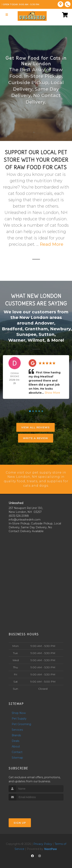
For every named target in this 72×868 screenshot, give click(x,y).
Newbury (60, 328)
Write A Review (36, 437)
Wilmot (36, 339)
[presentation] (29, 807)
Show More (52, 392)
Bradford (12, 328)
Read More (52, 244)
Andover (44, 323)
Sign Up (20, 822)
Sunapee (26, 334)
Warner (17, 339)
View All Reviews (36, 427)
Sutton (47, 334)
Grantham (36, 328)
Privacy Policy (43, 843)
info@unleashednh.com (25, 518)
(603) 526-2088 (19, 515)
